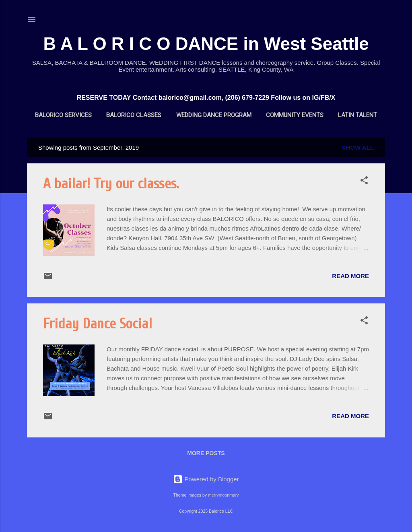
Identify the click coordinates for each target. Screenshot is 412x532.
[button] (364, 182)
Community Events (295, 115)
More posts (206, 453)
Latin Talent (357, 115)
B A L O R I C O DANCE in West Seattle (206, 44)
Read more (350, 276)
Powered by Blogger (206, 479)
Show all (358, 147)
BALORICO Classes (134, 115)
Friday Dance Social (98, 324)
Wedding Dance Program (214, 115)
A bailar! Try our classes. (111, 184)
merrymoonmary (223, 495)
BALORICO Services (63, 115)
